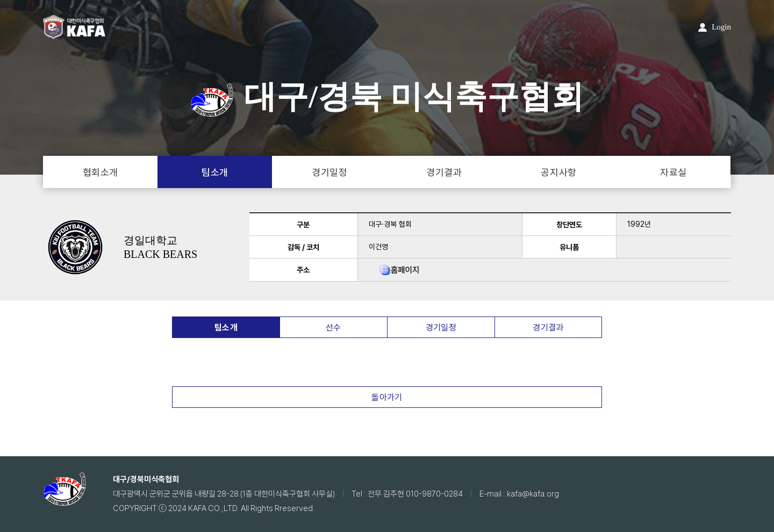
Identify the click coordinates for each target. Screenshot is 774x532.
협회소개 (101, 172)
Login (715, 27)
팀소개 (215, 172)
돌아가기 (387, 397)
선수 (334, 328)
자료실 (673, 172)
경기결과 (444, 172)
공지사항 (558, 172)
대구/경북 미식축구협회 (387, 97)
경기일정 (329, 172)
